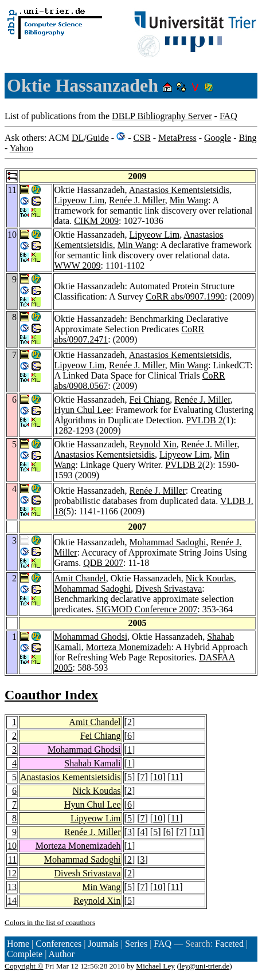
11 (175, 777)
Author (62, 954)
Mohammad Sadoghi (168, 542)
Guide (98, 138)
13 (12, 887)
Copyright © (24, 966)
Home (18, 944)
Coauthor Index (51, 695)
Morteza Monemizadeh (129, 647)
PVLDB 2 (204, 420)
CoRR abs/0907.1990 (185, 296)
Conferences (58, 944)
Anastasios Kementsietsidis (179, 190)
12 (12, 873)
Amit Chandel (80, 578)
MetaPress (177, 138)
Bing (247, 138)
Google (218, 138)
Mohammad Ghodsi (91, 637)
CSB (142, 138)
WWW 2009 (78, 265)
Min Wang (189, 200)
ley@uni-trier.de (204, 966)
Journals (103, 944)
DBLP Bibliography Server (162, 116)
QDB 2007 (103, 563)
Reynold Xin (153, 444)
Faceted (229, 944)
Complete (25, 954)
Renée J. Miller (137, 200)
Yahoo (21, 148)
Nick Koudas (210, 578)
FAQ (228, 116)
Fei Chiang (150, 400)
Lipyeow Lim (80, 200)
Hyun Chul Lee (83, 410)
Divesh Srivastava (169, 589)
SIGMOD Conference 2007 (146, 609)
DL (78, 138)
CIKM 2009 (96, 221)
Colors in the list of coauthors (50, 922)
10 (158, 777)
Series (136, 944)
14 (12, 901)
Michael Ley (155, 966)
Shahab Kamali (92, 763)
